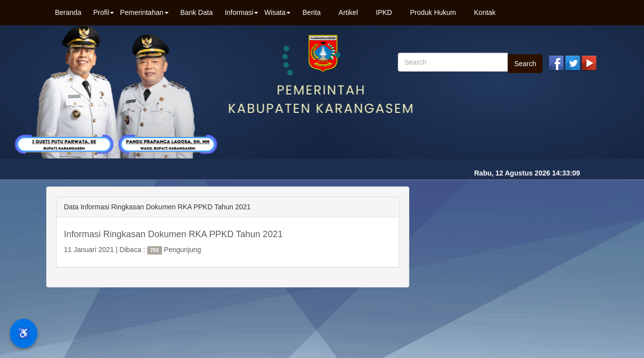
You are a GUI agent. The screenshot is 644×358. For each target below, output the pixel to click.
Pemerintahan (144, 12)
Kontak (485, 12)
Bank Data (197, 12)
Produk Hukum (433, 12)
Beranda (68, 12)
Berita (312, 12)
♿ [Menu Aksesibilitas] (24, 333)
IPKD (384, 12)
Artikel (348, 12)
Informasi (242, 12)
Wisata (277, 12)
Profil (103, 12)
